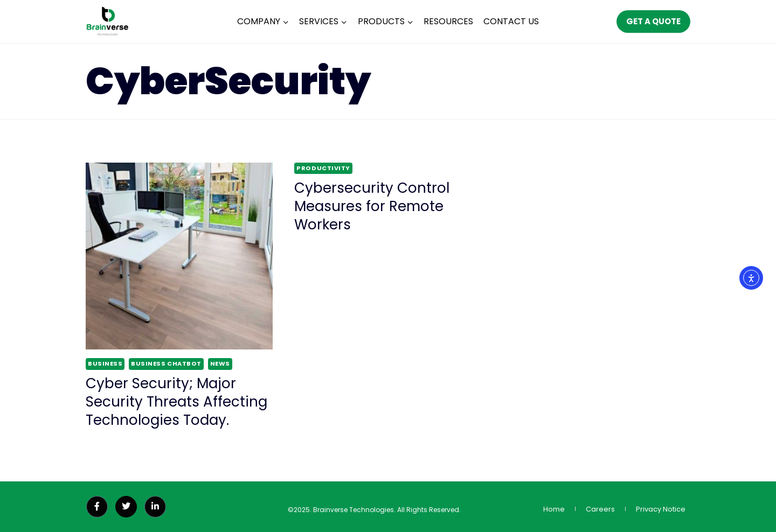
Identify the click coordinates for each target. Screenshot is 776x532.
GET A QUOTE (653, 21)
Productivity (323, 168)
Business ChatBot (166, 363)
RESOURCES (448, 21)
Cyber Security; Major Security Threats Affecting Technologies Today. (176, 402)
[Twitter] (126, 507)
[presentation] (179, 256)
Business (105, 363)
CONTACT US (511, 21)
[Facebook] (97, 507)
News (220, 363)
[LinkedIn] (155, 507)
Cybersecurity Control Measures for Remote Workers (372, 206)
